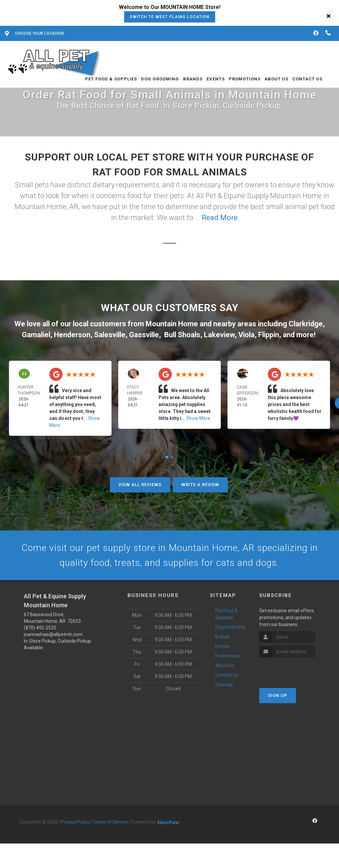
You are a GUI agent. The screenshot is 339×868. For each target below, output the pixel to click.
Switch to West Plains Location (170, 17)
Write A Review (200, 485)
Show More (198, 418)
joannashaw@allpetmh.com (53, 636)
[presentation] (294, 672)
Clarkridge (306, 324)
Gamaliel (36, 335)
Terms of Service (110, 824)
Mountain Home (172, 324)
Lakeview (219, 335)
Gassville (144, 335)
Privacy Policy (75, 824)
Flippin (269, 335)
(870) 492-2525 (40, 630)
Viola (246, 335)
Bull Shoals (182, 335)
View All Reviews (140, 485)
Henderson (72, 335)
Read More (220, 218)
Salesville (110, 335)
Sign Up (278, 697)
